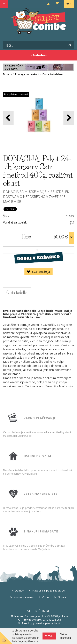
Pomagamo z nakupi (27, 74)
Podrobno (39, 55)
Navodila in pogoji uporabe (49, 591)
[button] (69, 118)
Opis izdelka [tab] (17, 293)
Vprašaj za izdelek (15, 222)
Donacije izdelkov (53, 74)
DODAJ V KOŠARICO (38, 258)
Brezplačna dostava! (16, 94)
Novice (62, 597)
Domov (7, 74)
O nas (46, 597)
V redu (49, 636)
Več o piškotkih (66, 636)
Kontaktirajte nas (24, 597)
